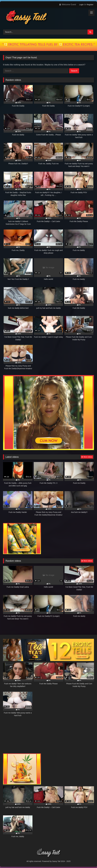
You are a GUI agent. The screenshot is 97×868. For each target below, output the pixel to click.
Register (90, 5)
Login (81, 5)
